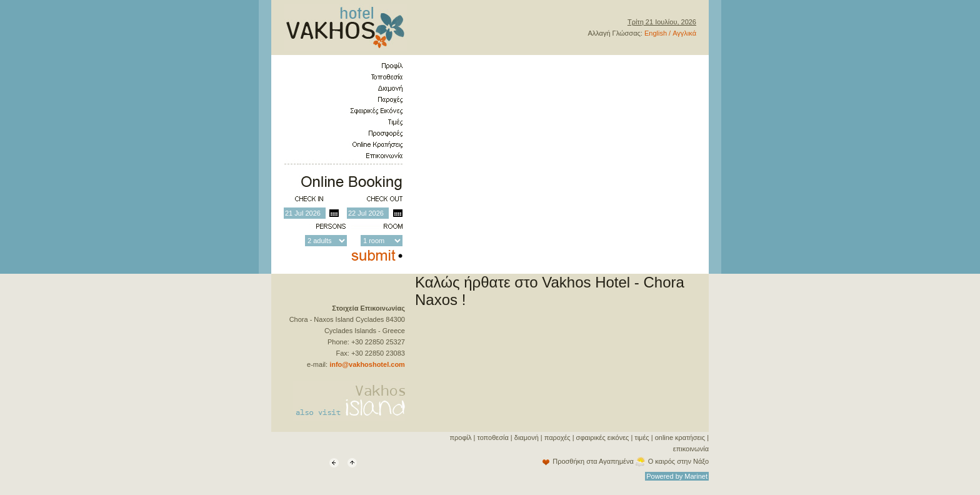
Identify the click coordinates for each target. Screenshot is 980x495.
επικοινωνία (691, 449)
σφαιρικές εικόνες (603, 437)
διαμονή (527, 437)
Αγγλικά (684, 33)
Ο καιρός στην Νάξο (678, 461)
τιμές (642, 437)
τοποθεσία (492, 437)
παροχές (557, 437)
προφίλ (460, 437)
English (656, 33)
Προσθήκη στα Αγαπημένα (593, 461)
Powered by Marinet (677, 476)
